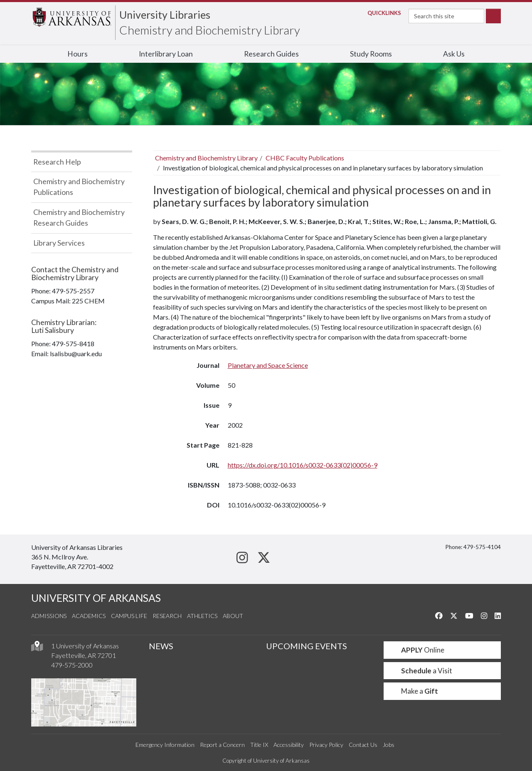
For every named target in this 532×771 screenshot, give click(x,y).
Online (417, 650)
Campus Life (129, 616)
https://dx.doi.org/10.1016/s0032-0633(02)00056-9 (303, 465)
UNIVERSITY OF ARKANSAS (96, 598)
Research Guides (271, 54)
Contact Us (363, 745)
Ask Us (454, 54)
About (233, 616)
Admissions (49, 616)
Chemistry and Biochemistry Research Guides (79, 218)
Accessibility (289, 745)
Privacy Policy (326, 745)
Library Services (59, 243)
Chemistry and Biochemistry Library (210, 30)
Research (167, 616)
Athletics (202, 616)
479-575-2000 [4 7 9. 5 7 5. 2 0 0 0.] (72, 665)
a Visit (421, 671)
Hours (78, 54)
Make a (414, 691)
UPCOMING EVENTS (307, 646)
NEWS (161, 646)
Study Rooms (371, 54)
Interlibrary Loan (166, 54)
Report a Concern (222, 745)
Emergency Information (165, 745)
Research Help (57, 162)
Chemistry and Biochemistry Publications (79, 187)
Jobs (389, 745)
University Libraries (165, 15)
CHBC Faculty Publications (305, 158)
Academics (89, 616)
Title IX (259, 745)
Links (382, 13)
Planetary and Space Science (268, 365)
